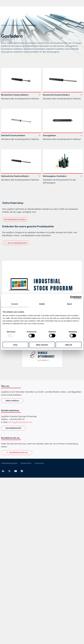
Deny (15, 345)
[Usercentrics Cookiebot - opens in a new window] (72, 297)
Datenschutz (26, 463)
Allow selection (42, 345)
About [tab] (69, 304)
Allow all (69, 345)
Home (4, 25)
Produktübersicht (17, 25)
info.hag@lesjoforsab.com (20, 422)
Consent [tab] (15, 304)
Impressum (39, 463)
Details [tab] (42, 304)
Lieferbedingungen (9, 463)
